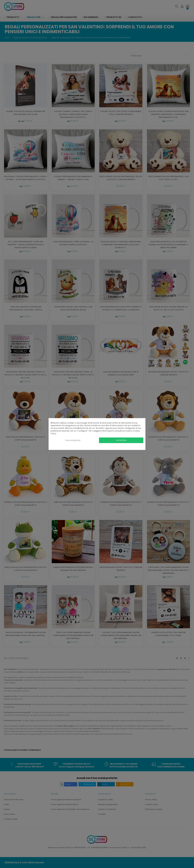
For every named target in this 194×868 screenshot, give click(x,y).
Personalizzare (73, 440)
